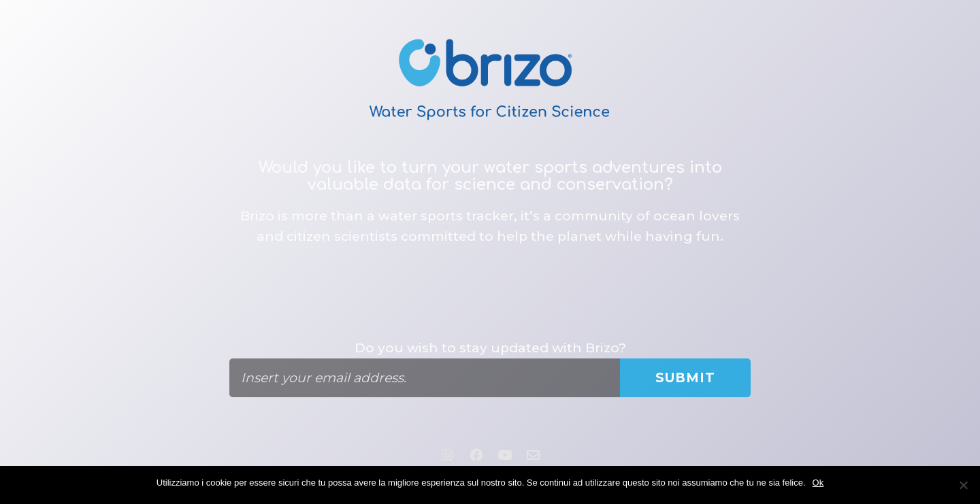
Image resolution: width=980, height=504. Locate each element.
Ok (818, 483)
